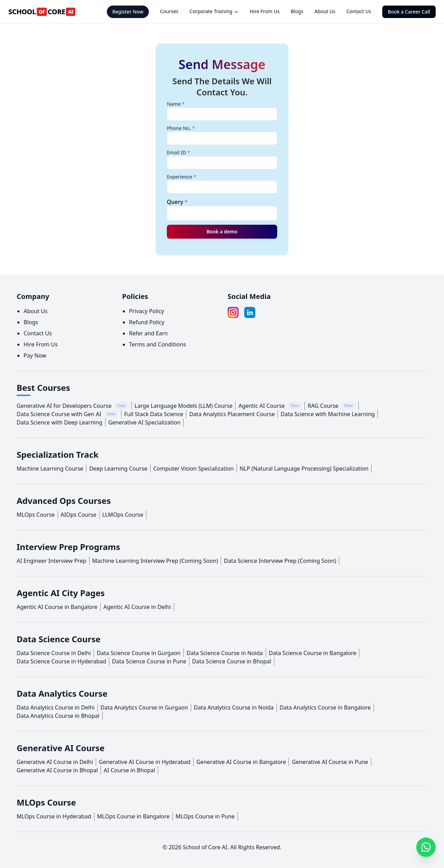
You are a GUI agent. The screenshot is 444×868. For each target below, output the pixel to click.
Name (176, 104)
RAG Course (323, 406)
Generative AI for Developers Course (64, 406)
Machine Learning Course (50, 469)
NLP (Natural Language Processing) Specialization (304, 469)
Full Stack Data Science (154, 414)
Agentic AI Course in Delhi (137, 607)
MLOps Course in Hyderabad (54, 816)
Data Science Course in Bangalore (313, 653)
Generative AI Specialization (144, 422)
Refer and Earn (148, 333)
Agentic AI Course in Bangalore (57, 607)
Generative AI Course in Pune (330, 762)
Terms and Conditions (157, 344)
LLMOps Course (123, 515)
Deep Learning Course (118, 469)
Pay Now (35, 355)
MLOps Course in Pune (205, 816)
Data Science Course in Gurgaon (139, 653)
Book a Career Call (409, 12)
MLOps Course (36, 515)
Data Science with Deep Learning (59, 422)
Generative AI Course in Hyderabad (145, 762)
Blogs (297, 11)
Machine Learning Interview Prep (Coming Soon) (155, 561)
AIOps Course (79, 515)
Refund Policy (147, 322)
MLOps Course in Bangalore (133, 816)
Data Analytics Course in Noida (234, 707)
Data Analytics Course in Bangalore (325, 707)
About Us (325, 11)
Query (177, 202)
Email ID (178, 152)
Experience (182, 177)
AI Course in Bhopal (129, 770)
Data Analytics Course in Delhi (56, 707)
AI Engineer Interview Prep (52, 561)
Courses (169, 11)
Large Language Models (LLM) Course (184, 406)
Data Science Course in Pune (149, 661)
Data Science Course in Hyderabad (61, 661)
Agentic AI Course (262, 406)
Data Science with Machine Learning (328, 414)
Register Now (128, 12)
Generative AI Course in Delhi (55, 762)
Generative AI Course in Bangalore (241, 762)
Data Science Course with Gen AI (59, 414)
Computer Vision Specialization (194, 469)
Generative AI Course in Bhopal (57, 770)
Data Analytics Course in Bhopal (58, 716)
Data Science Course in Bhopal (232, 661)
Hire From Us (265, 11)
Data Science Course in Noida (225, 653)
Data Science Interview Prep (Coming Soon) (280, 561)
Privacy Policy (147, 311)
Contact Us (359, 11)
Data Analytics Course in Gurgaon (144, 707)
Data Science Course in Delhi (54, 653)
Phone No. (181, 128)
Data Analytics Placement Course (232, 414)
